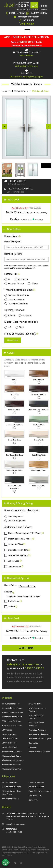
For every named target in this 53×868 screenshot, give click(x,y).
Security (8, 592)
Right (20, 327)
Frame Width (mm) (13, 242)
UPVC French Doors (20, 91)
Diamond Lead (13, 567)
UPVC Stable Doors (10, 747)
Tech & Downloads (10, 782)
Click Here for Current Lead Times (27, 46)
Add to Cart (27, 648)
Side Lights (33, 743)
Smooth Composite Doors (13, 713)
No (7, 279)
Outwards (25, 316)
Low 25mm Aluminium (16, 304)
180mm (33, 284)
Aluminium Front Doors (11, 765)
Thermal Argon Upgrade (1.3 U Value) (23, 533)
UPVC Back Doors (9, 734)
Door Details (12, 229)
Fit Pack (10, 607)
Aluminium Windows (37, 730)
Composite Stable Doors (12, 717)
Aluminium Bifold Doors (12, 752)
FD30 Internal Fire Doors (12, 721)
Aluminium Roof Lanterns (39, 734)
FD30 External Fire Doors (12, 726)
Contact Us (33, 800)
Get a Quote (29, 20)
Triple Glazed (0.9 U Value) (18, 539)
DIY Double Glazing (36, 787)
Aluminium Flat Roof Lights (40, 739)
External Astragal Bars (16, 555)
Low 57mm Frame (14, 299)
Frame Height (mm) (13, 254)
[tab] (26, 229)
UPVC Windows (35, 704)
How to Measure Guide (11, 787)
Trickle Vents (12, 601)
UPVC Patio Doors (9, 743)
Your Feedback (35, 796)
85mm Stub (21, 279)
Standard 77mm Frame (17, 295)
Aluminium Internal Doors (12, 769)
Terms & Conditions (10, 850)
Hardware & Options (16, 578)
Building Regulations (11, 798)
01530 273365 (34, 668)
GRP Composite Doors (11, 704)
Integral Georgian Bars (16, 550)
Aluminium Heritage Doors (13, 760)
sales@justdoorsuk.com (23, 664)
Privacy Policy (24, 850)
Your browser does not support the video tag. (46, 166)
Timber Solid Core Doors (12, 708)
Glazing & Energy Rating (18, 503)
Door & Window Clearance (39, 752)
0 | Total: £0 (27, 24)
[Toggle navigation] (26, 31)
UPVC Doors (7, 730)
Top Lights (33, 747)
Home (5, 91)
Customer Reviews (36, 782)
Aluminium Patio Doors (11, 756)
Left (8, 327)
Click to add (13, 340)
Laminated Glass (14, 544)
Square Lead (12, 561)
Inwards (10, 316)
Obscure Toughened (15, 521)
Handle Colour (11, 585)
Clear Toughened (14, 517)
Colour (9, 353)
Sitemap (46, 850)
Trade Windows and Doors (40, 791)
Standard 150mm (14, 284)
